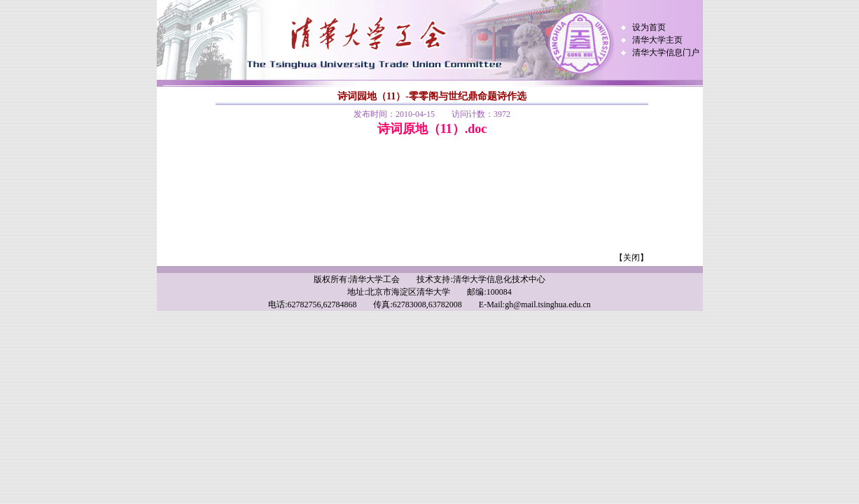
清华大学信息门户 (666, 52)
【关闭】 (631, 258)
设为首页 (649, 27)
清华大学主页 (657, 40)
